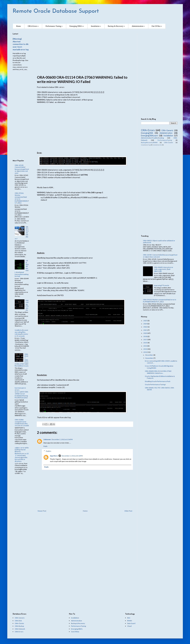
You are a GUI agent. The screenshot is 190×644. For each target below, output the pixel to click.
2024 (145, 324)
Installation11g (146, 145)
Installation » (96, 26)
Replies (49, 451)
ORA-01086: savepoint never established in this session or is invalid (22, 423)
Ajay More (54, 456)
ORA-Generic (167, 130)
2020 (145, 333)
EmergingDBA (147, 133)
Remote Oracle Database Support (56, 11)
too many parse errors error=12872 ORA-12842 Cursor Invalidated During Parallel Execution (22, 393)
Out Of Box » (157, 26)
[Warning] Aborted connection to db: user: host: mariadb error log (21, 44)
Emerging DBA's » (77, 26)
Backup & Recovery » (116, 26)
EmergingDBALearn (149, 136)
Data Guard (131, 623)
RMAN (130, 621)
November (149, 358)
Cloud (129, 626)
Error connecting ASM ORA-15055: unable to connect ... (161, 362)
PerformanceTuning (165, 140)
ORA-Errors (148, 130)
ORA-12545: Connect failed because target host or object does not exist (22, 169)
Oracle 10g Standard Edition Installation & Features (160, 377)
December (149, 355)
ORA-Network (20, 629)
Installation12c (157, 145)
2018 (145, 336)
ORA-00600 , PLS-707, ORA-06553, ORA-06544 (160, 389)
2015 (145, 343)
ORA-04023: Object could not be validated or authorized (159, 242)
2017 (145, 340)
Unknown (47, 439)
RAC (129, 618)
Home (19, 26)
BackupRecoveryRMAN (149, 142)
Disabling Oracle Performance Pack (158, 381)
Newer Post (42, 511)
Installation (168, 136)
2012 (145, 352)
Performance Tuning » (54, 26)
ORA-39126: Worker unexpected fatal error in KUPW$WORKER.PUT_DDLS (22, 198)
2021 (145, 330)
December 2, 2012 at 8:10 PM (72, 456)
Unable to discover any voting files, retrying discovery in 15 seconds (21, 333)
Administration (166, 133)
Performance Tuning (78, 626)
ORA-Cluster (169, 142)
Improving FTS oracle (27, 305)
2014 (145, 346)
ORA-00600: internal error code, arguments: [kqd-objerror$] (164, 269)
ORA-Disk (18, 621)
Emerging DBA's (77, 629)
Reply (45, 446)
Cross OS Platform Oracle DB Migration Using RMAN (159, 367)
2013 (145, 349)
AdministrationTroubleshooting (152, 138)
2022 (145, 327)
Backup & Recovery (78, 623)
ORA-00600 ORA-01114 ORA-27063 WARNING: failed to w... (158, 372)
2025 (145, 321)
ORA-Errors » (33, 26)
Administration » (138, 26)
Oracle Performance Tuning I (155, 384)
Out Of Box (75, 632)
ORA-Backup (19, 626)
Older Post (128, 511)
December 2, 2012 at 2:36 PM (62, 439)
